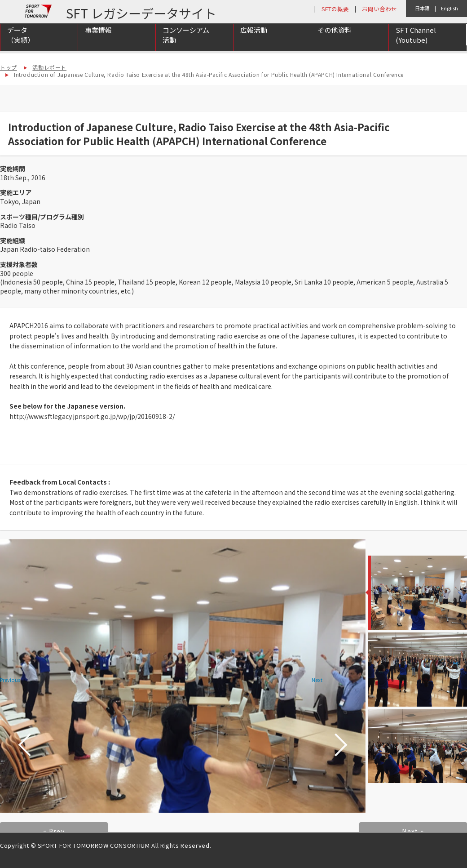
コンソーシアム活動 (186, 46)
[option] (183, 676)
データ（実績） (21, 46)
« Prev (54, 831)
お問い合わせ (379, 9)
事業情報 (98, 41)
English (449, 8)
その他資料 (335, 41)
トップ (9, 67)
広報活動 (254, 41)
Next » (413, 831)
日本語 (422, 8)
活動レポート (49, 67)
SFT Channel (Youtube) (416, 46)
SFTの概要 (335, 9)
